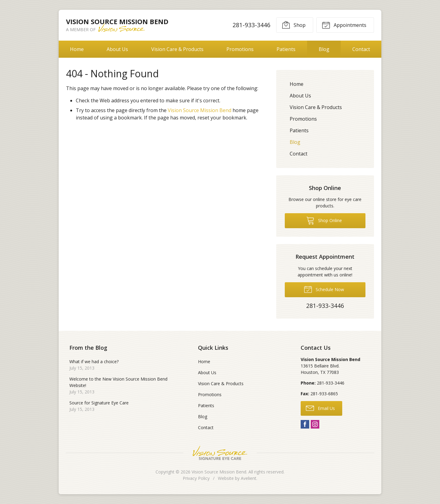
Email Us (320, 408)
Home (77, 49)
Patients (286, 49)
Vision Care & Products (177, 49)
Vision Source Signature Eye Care (220, 453)
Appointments (344, 25)
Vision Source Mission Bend (200, 110)
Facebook (305, 424)
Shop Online (324, 220)
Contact (361, 49)
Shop (294, 25)
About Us (117, 49)
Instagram (315, 424)
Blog (324, 49)
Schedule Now (324, 289)
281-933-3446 (251, 25)
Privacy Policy (196, 478)
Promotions (240, 49)
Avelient (249, 478)
